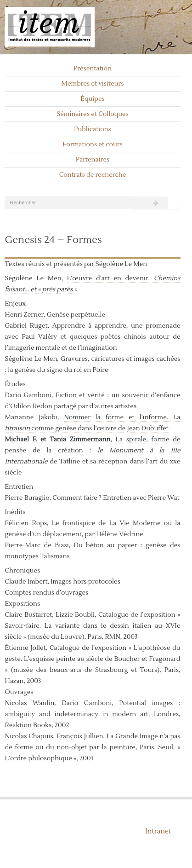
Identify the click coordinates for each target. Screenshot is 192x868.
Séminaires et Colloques (93, 114)
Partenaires (93, 160)
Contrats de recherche (93, 175)
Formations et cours (92, 145)
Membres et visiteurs (93, 84)
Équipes (93, 99)
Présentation (93, 69)
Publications (93, 129)
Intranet (158, 831)
